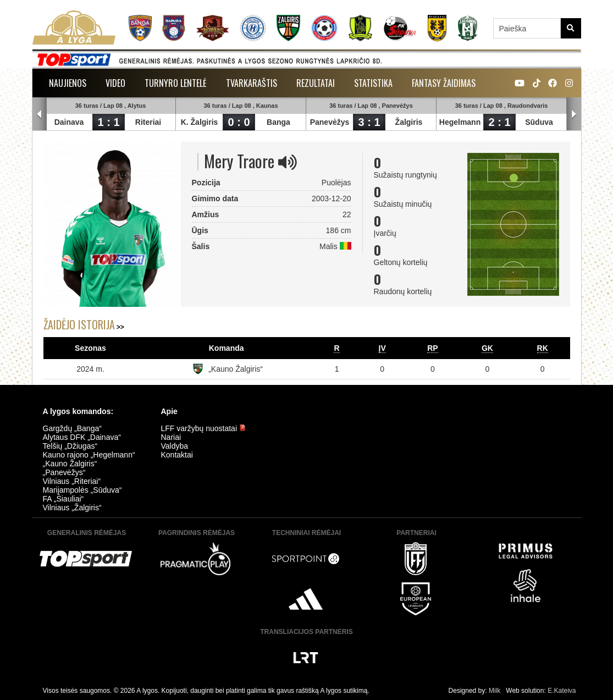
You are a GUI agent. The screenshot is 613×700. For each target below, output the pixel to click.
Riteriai (148, 122)
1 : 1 (108, 122)
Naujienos (68, 83)
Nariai (171, 437)
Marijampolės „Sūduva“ (82, 490)
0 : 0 (239, 122)
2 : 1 (499, 122)
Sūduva (539, 122)
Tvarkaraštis (252, 83)
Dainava (69, 122)
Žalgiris (409, 122)
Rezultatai (316, 83)
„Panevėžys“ (64, 472)
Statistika (373, 83)
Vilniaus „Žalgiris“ (72, 508)
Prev (40, 114)
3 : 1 (369, 122)
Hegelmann (460, 122)
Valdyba (175, 446)
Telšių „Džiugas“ (70, 446)
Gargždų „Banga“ (72, 428)
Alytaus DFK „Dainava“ (82, 437)
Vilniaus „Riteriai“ (72, 481)
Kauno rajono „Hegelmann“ (89, 455)
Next (574, 114)
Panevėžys (330, 122)
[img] (288, 162)
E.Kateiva (562, 691)
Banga (278, 122)
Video (115, 83)
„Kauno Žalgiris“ (236, 369)
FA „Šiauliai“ (63, 499)
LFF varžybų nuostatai (203, 428)
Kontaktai (177, 455)
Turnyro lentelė (176, 83)
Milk (495, 691)
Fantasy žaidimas (444, 83)
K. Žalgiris (200, 122)
